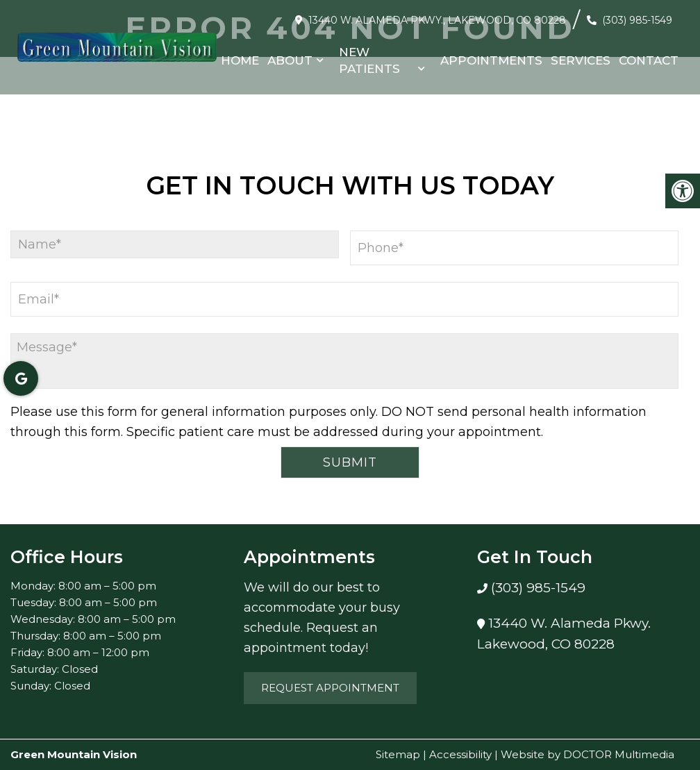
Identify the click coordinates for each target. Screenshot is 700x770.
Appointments (491, 60)
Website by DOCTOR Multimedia (587, 754)
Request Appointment (330, 688)
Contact (649, 60)
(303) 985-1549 (637, 20)
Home (240, 60)
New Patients (369, 60)
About (290, 60)
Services (581, 60)
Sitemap (398, 754)
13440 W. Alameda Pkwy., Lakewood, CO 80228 (437, 20)
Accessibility (460, 754)
